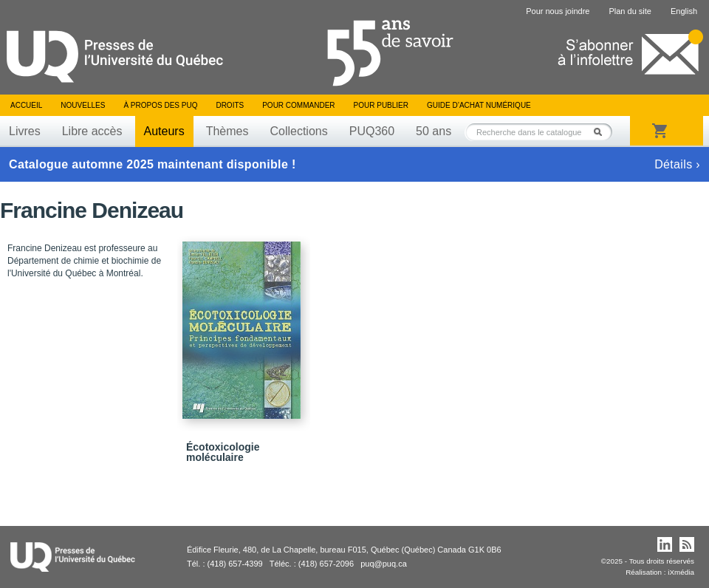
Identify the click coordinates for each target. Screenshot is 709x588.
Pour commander (298, 105)
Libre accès (92, 131)
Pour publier (381, 105)
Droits (230, 105)
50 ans (434, 131)
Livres (25, 131)
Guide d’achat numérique (479, 105)
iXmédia (681, 572)
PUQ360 (372, 131)
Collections (298, 131)
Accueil (26, 105)
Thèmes (227, 131)
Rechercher (602, 132)
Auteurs (164, 131)
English (684, 11)
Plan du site (630, 11)
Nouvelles (83, 105)
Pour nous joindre (558, 11)
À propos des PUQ (160, 105)
